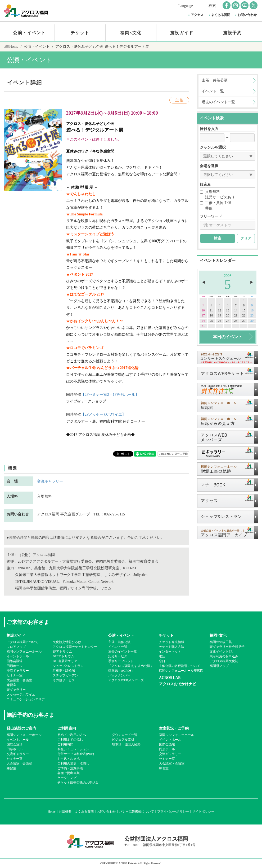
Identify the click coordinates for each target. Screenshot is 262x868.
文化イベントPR (221, 652)
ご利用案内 (67, 728)
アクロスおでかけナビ (178, 684)
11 (211, 310)
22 (244, 315)
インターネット (170, 652)
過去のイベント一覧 (123, 652)
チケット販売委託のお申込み (78, 783)
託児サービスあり (217, 197)
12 (219, 310)
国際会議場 (15, 661)
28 (236, 321)
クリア (246, 238)
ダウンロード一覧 (125, 735)
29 (244, 321)
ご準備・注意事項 (70, 768)
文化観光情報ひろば (67, 642)
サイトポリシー (203, 811)
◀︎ (204, 282)
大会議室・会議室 (19, 680)
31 (203, 326)
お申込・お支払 (69, 759)
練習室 (11, 685)
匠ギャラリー (16, 690)
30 (252, 321)
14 (236, 310)
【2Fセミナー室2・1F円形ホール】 (110, 395)
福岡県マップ (219, 666)
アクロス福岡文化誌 (224, 661)
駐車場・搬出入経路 (126, 744)
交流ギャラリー (50, 481)
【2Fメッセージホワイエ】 (103, 415)
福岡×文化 (131, 33)
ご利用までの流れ (70, 740)
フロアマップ (16, 647)
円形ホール (15, 666)
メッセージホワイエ (21, 695)
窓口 (162, 661)
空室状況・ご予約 (174, 728)
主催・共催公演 (119, 642)
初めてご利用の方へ (72, 735)
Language (186, 6)
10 (203, 310)
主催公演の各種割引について (179, 666)
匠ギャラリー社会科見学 (227, 647)
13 (228, 310)
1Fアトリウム (62, 652)
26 (219, 321)
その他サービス (64, 680)
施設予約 (232, 33)
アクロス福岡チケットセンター (75, 647)
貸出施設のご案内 (21, 728)
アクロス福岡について (22, 642)
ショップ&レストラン (68, 666)
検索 (212, 6)
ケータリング (67, 778)
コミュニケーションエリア (26, 699)
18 (211, 315)
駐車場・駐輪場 (64, 671)
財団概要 (65, 811)
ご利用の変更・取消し (73, 763)
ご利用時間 (65, 744)
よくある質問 (221, 15)
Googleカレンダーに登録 (173, 454)
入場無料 (210, 192)
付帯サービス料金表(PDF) (76, 754)
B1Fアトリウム (63, 656)
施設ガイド (182, 33)
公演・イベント (29, 33)
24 (203, 321)
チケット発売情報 (171, 642)
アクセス (197, 15)
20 (228, 315)
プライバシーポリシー (173, 811)
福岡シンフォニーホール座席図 (181, 671)
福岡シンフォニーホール (24, 652)
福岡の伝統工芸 (221, 642)
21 (236, 315)
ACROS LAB (170, 678)
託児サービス (118, 656)
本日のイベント (228, 337)
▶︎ (252, 282)
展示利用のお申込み (224, 656)
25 (211, 321)
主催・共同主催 (215, 203)
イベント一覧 (118, 647)
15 (244, 310)
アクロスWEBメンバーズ (126, 680)
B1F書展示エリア (65, 661)
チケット (80, 33)
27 (228, 321)
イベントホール (18, 656)
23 (252, 315)
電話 (162, 656)
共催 (206, 208)
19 (219, 315)
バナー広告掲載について (137, 811)
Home (14, 47)
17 (203, 315)
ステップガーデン (65, 675)
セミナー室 (15, 675)
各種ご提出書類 (69, 773)
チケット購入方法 (171, 647)
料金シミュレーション (73, 749)
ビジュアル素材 (123, 740)
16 (252, 310)
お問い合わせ (247, 15)
